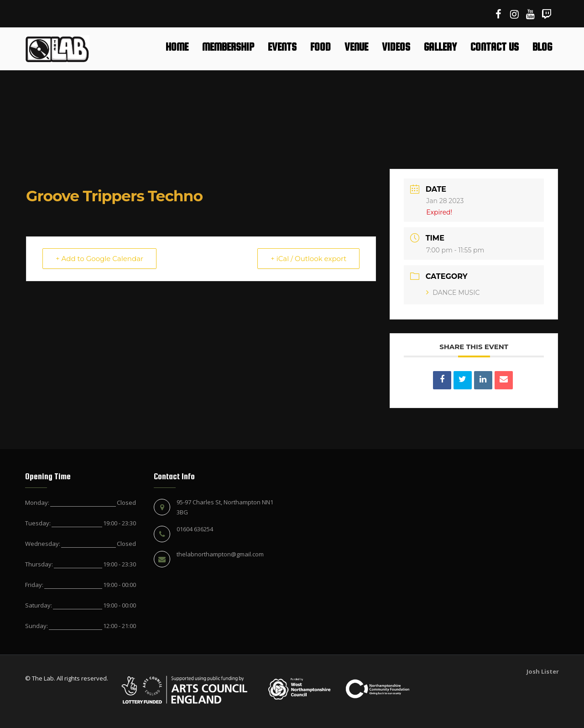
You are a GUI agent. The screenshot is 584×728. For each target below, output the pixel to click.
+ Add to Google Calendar (99, 259)
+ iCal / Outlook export (308, 259)
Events (282, 47)
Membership (228, 47)
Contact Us (495, 47)
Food (321, 47)
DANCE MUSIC (453, 293)
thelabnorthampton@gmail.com (220, 554)
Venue (356, 47)
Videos (396, 47)
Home (177, 47)
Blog (542, 47)
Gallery (440, 47)
